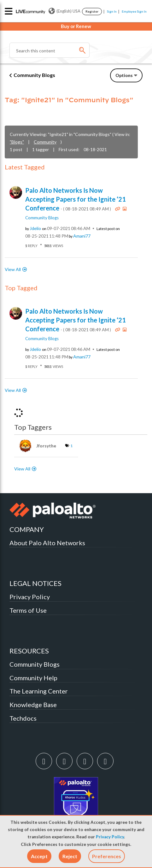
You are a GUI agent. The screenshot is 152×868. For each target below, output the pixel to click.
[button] (39, 856)
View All (13, 269)
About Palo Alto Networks (47, 543)
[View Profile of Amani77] (82, 236)
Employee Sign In (134, 11)
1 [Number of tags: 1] (71, 446)
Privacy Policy (110, 837)
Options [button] (124, 75)
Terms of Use (28, 610)
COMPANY (27, 529)
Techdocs (23, 718)
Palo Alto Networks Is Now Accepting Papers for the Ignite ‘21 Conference (76, 199)
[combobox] (50, 50)
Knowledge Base (33, 705)
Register (92, 11)
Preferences (107, 856)
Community (45, 142)
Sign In (112, 11)
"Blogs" (17, 142)
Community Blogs (34, 75)
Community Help (33, 678)
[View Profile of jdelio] (35, 228)
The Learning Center (39, 691)
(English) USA (64, 11)
